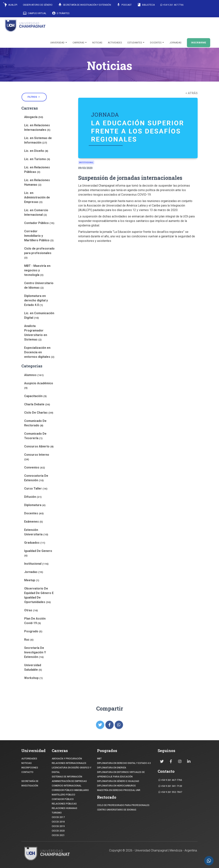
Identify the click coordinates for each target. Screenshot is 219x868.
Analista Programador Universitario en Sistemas (36, 333)
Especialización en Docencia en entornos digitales (39, 352)
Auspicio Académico (39, 385)
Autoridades (29, 759)
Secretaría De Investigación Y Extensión (35, 652)
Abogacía (34, 117)
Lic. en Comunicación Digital (39, 315)
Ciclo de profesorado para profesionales (39, 253)
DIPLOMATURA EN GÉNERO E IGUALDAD (118, 781)
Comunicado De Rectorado (35, 423)
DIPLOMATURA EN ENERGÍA (112, 768)
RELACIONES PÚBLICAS (64, 804)
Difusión (33, 497)
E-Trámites (61, 13)
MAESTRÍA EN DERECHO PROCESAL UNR (119, 790)
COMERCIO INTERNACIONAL (67, 786)
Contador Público (39, 223)
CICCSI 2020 (58, 831)
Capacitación (35, 396)
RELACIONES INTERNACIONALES (69, 763)
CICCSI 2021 (58, 835)
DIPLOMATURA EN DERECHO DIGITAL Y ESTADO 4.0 (124, 763)
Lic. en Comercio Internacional (36, 212)
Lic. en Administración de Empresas (37, 197)
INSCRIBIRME (199, 43)
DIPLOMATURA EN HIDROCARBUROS (116, 786)
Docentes (157, 43)
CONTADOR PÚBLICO (63, 799)
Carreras (80, 43)
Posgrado (33, 631)
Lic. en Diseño (36, 151)
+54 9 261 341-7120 (170, 786)
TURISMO (57, 813)
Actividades (115, 43)
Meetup (32, 580)
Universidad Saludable (33, 667)
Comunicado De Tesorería (35, 436)
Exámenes (34, 522)
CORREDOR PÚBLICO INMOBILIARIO (70, 790)
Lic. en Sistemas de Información (38, 140)
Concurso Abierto (39, 446)
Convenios (35, 467)
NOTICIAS (27, 763)
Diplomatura (35, 505)
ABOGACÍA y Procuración (67, 759)
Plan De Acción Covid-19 (35, 621)
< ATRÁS (192, 93)
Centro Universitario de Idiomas (39, 285)
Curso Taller (36, 488)
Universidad (59, 43)
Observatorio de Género (38, 5)
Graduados (35, 543)
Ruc (29, 640)
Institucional (36, 564)
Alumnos (34, 375)
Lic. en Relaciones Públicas (37, 170)
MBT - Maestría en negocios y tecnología (37, 270)
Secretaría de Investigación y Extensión (85, 5)
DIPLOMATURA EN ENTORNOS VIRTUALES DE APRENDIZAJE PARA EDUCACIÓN (121, 774)
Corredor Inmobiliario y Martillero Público (39, 236)
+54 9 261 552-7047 (170, 792)
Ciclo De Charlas (39, 413)
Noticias (97, 43)
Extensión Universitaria (36, 532)
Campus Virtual (35, 13)
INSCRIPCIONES (30, 768)
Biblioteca (146, 5)
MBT (99, 759)
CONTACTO (27, 772)
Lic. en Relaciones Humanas (37, 182)
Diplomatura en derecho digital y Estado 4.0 (36, 300)
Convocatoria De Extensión (36, 478)
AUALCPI (10, 5)
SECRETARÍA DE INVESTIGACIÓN (30, 783)
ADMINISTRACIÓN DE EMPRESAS (69, 781)
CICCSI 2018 (58, 822)
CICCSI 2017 (58, 817)
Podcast (124, 5)
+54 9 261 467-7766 (172, 5)
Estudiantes (136, 43)
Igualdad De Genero (38, 553)
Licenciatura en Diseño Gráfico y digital (72, 770)
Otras (31, 610)
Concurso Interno (37, 457)
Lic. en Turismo (37, 159)
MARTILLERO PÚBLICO (63, 795)
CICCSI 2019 (58, 826)
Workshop (33, 678)
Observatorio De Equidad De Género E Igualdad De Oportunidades (39, 595)
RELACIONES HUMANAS (64, 808)
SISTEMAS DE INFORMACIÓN (67, 777)
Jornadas (175, 43)
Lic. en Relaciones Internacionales (37, 128)
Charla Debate (37, 404)
